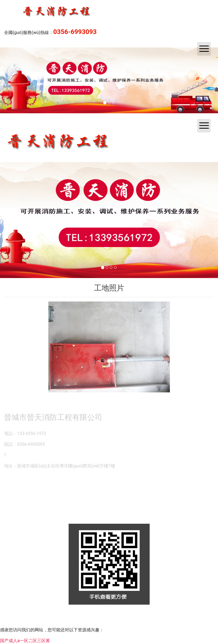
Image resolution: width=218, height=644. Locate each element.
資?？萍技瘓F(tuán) (108, 618)
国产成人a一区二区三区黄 (25, 641)
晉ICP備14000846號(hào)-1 (175, 618)
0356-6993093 (75, 32)
